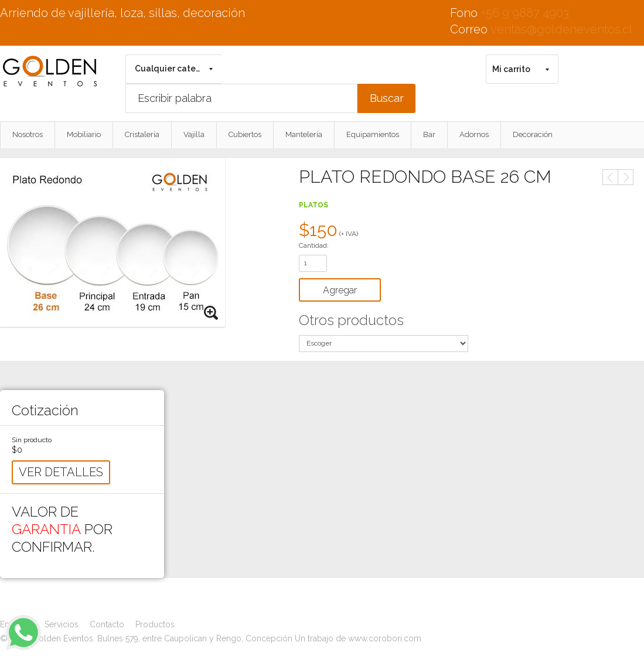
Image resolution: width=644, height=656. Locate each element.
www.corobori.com (385, 638)
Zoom (212, 313)
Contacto (107, 624)
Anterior (610, 177)
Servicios (62, 624)
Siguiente (626, 177)
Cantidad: (314, 245)
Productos (155, 624)
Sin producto (32, 440)
